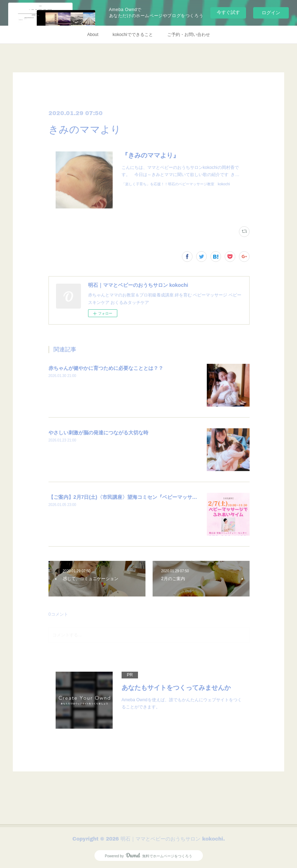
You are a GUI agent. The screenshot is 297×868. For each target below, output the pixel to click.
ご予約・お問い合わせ (189, 35)
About (93, 35)
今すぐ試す (228, 12)
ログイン (271, 13)
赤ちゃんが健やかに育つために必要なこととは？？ (106, 368)
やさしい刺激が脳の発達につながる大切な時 (98, 433)
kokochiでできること (133, 35)
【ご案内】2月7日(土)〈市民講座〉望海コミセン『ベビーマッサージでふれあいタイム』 (148, 497)
